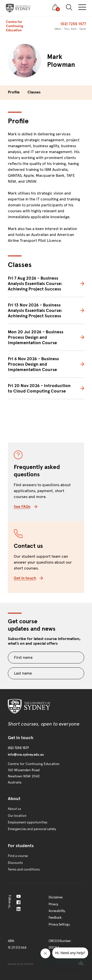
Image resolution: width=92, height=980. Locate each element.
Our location (17, 816)
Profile (14, 92)
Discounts (15, 863)
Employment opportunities (28, 822)
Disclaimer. (56, 897)
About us (14, 809)
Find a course (18, 856)
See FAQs (26, 507)
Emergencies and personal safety (32, 829)
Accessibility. (57, 911)
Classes (34, 92)
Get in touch (28, 578)
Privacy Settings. (59, 925)
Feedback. (56, 918)
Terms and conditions (24, 870)
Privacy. (54, 904)
